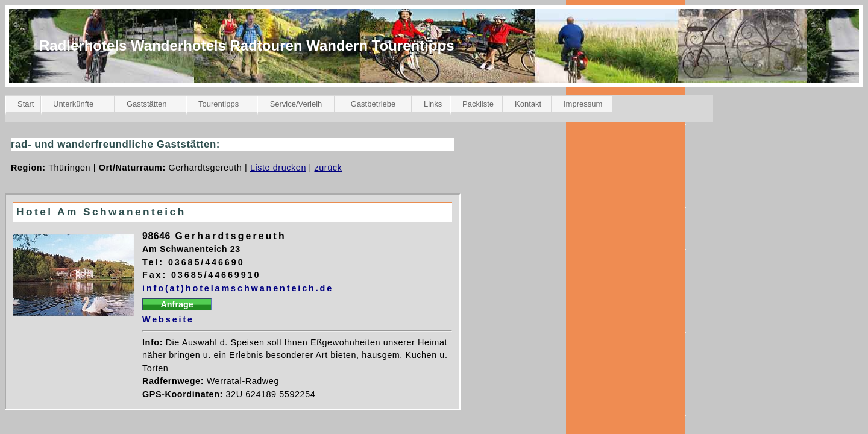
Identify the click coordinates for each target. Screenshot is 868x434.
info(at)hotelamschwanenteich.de (238, 288)
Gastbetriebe (373, 104)
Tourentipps (219, 104)
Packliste (478, 104)
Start (26, 104)
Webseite (168, 319)
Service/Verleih (296, 104)
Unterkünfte (73, 104)
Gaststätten (146, 104)
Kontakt (528, 104)
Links (433, 104)
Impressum (583, 104)
